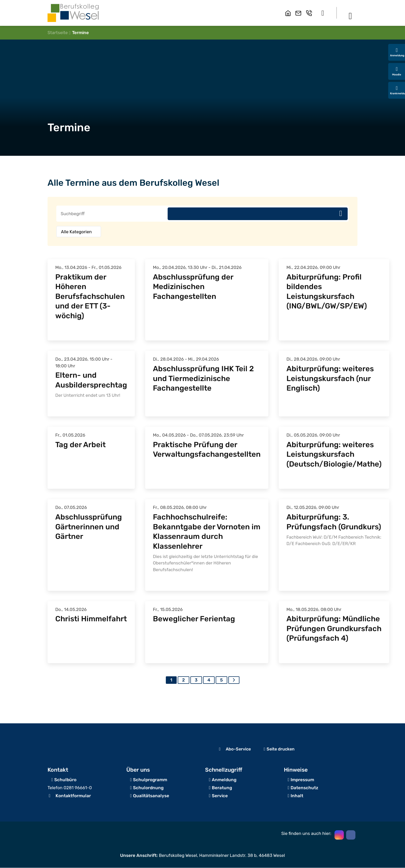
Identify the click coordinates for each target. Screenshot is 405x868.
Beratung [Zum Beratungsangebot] (222, 788)
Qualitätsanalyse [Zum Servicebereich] (151, 796)
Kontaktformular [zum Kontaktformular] (73, 796)
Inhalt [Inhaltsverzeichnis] (297, 796)
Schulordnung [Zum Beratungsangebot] (148, 788)
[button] (323, 13)
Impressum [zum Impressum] (302, 780)
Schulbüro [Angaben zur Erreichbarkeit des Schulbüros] (65, 780)
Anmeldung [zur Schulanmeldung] (224, 780)
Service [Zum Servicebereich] (220, 796)
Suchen (341, 214)
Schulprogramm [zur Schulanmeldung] (150, 780)
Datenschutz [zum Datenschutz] (304, 788)
